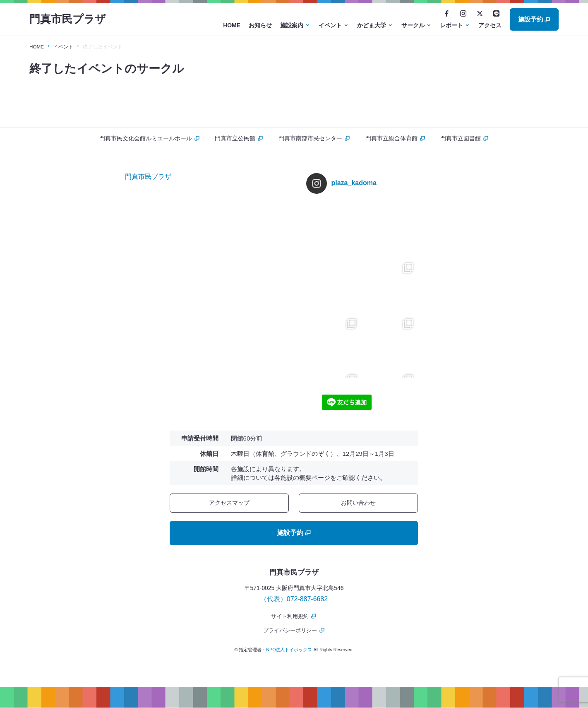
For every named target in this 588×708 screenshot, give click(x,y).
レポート (451, 25)
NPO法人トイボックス (289, 650)
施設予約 (534, 19)
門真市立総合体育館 (397, 138)
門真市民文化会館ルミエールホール (147, 138)
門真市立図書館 (467, 138)
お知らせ (260, 25)
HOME (232, 25)
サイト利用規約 (294, 616)
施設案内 (292, 25)
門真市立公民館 (238, 138)
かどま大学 (372, 25)
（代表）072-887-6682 (294, 599)
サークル (413, 25)
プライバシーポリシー (294, 631)
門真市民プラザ (69, 20)
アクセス (490, 25)
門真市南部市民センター (314, 138)
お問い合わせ (358, 503)
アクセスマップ (229, 503)
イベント (330, 25)
